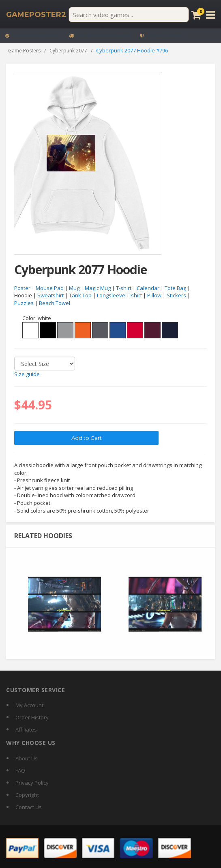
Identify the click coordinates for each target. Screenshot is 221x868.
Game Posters (24, 51)
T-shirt (124, 288)
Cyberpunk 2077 (68, 51)
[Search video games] (129, 15)
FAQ (20, 771)
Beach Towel (55, 303)
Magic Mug (98, 288)
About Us (27, 758)
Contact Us (29, 807)
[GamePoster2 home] (36, 15)
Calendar (148, 288)
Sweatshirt (50, 296)
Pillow (154, 296)
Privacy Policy (32, 783)
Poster (22, 288)
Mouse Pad (50, 288)
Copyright (27, 795)
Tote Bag (175, 288)
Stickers (176, 296)
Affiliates (26, 729)
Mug (74, 288)
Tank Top (80, 296)
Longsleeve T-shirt (119, 296)
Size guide (27, 374)
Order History (32, 717)
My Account (29, 705)
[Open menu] (210, 15)
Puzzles (24, 303)
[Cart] (196, 15)
